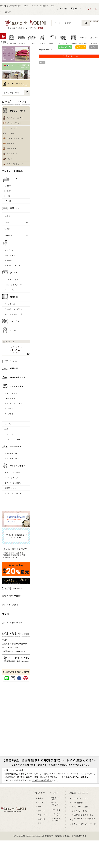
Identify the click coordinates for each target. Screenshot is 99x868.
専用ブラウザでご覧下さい (49, 817)
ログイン (94, 47)
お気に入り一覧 (65, 47)
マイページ (81, 47)
